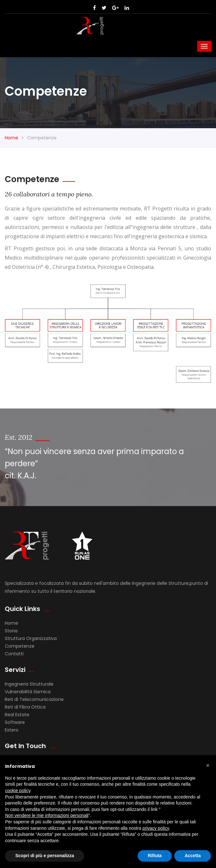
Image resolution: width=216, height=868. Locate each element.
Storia (11, 631)
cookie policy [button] (18, 791)
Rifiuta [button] (155, 856)
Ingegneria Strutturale (29, 684)
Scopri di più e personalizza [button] (45, 856)
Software (15, 722)
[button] (208, 765)
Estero (12, 730)
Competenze (20, 646)
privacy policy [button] (156, 828)
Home (11, 138)
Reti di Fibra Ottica (25, 707)
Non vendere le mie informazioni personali (47, 815)
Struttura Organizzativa (31, 638)
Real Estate (17, 715)
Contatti (14, 654)
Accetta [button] (193, 856)
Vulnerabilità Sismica (28, 692)
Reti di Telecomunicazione (34, 699)
